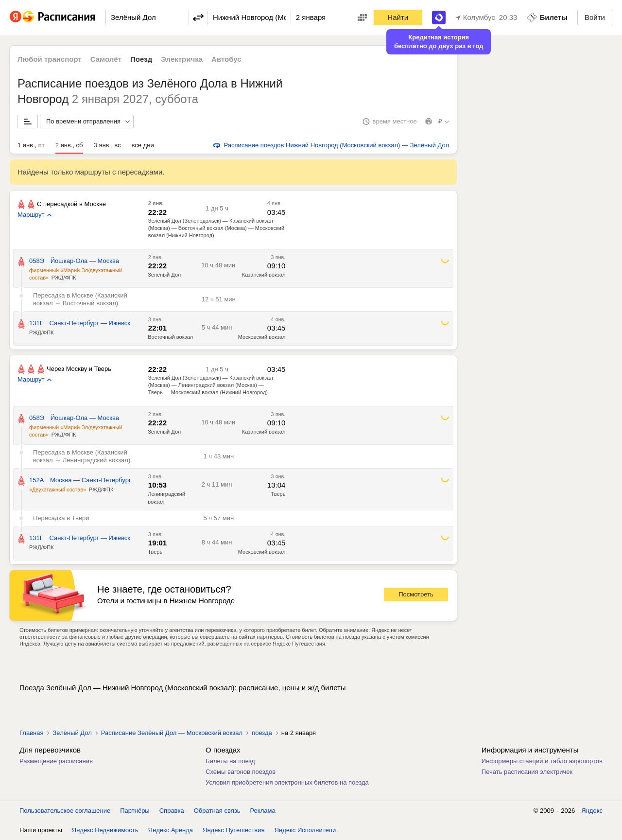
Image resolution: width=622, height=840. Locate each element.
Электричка (182, 59)
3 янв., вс (107, 145)
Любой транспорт (50, 59)
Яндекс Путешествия (234, 830)
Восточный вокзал (170, 337)
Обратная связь (217, 811)
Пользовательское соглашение (65, 811)
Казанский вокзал (264, 275)
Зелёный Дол (164, 275)
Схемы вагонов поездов (241, 772)
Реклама (263, 811)
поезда (262, 733)
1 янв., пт (31, 145)
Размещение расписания (56, 761)
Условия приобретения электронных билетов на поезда (287, 782)
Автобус (226, 59)
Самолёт (106, 59)
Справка (172, 811)
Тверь (278, 494)
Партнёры (135, 811)
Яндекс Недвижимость (105, 830)
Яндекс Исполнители (305, 830)
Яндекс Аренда (171, 830)
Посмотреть (416, 594)
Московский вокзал (262, 337)
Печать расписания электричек (527, 772)
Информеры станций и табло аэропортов (542, 761)
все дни (143, 145)
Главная (31, 733)
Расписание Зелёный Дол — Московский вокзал (172, 733)
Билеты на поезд (230, 761)
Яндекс (592, 811)
